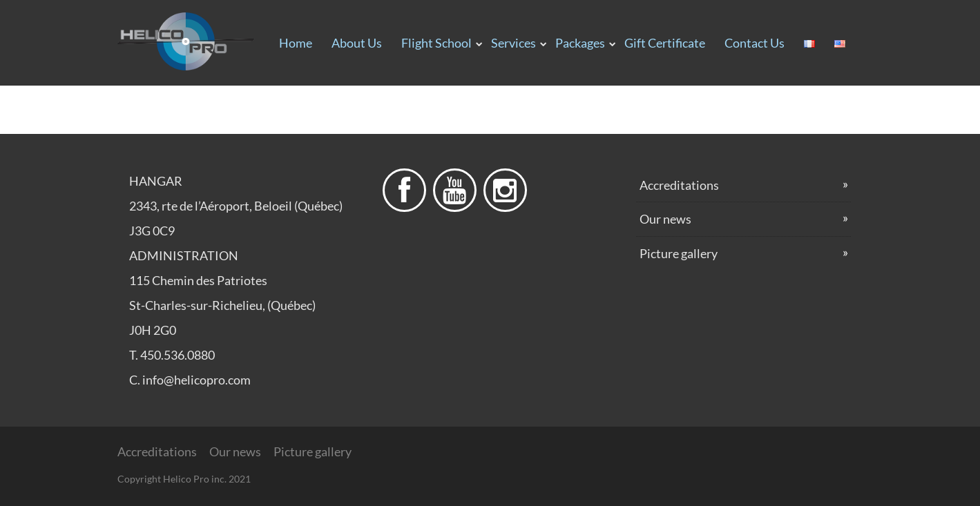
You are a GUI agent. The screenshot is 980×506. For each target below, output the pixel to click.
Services (513, 43)
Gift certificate (665, 43)
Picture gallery (679, 253)
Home (296, 43)
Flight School (436, 43)
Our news (665, 219)
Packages (580, 43)
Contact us (755, 43)
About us (357, 43)
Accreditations (679, 185)
